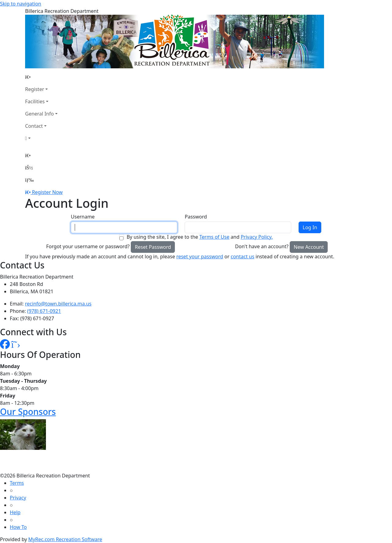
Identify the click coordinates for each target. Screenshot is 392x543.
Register (35, 89)
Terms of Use (214, 237)
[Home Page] (41, 77)
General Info (40, 114)
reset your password (200, 256)
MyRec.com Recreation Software (65, 539)
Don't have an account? (262, 246)
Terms (17, 483)
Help (15, 512)
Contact (34, 126)
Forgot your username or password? (88, 246)
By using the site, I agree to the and (200, 237)
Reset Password (153, 247)
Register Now (47, 192)
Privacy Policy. (257, 237)
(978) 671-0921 (44, 311)
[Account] (41, 138)
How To (18, 527)
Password (196, 217)
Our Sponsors (28, 412)
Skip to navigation (21, 4)
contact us (242, 256)
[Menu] (29, 180)
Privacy (18, 498)
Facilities (35, 101)
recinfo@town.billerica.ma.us (58, 304)
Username (83, 217)
